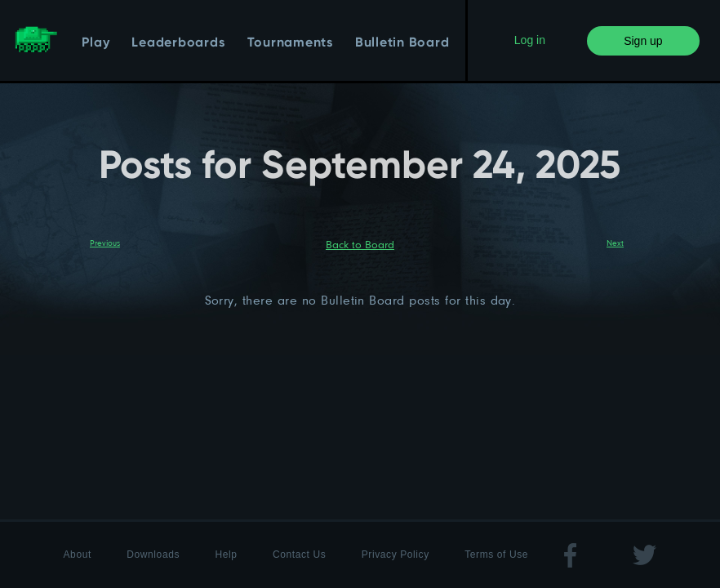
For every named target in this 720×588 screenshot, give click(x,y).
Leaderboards (178, 43)
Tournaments (290, 43)
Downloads (153, 555)
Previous (105, 243)
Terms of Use (496, 555)
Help (226, 555)
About (78, 555)
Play (96, 43)
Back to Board (360, 244)
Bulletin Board (402, 43)
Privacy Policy (396, 555)
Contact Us (299, 555)
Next (615, 243)
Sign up (643, 41)
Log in (530, 40)
